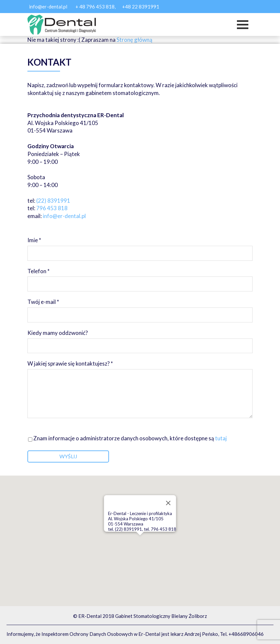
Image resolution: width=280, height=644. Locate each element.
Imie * (140, 246)
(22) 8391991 (53, 201)
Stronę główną (134, 40)
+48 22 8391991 (141, 7)
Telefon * (140, 277)
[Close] (168, 503)
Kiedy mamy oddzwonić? (140, 339)
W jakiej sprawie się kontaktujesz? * (140, 390)
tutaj (220, 438)
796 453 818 (52, 208)
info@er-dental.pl (48, 7)
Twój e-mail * (140, 308)
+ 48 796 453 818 (95, 7)
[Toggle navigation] (243, 25)
